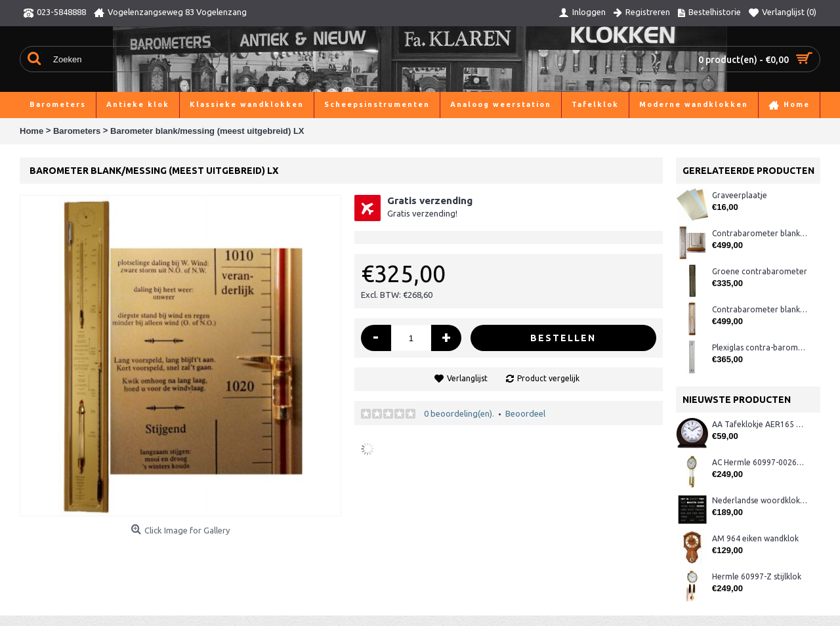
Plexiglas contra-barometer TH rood (760, 347)
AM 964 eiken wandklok (755, 538)
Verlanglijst (467, 378)
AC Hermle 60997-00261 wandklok (760, 462)
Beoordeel (525, 413)
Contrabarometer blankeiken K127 (760, 309)
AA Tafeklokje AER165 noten (760, 424)
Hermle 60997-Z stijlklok (757, 576)
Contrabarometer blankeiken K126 (760, 233)
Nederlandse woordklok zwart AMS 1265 (760, 500)
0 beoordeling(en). (459, 413)
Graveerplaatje (740, 195)
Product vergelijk (548, 378)
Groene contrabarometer (760, 271)
